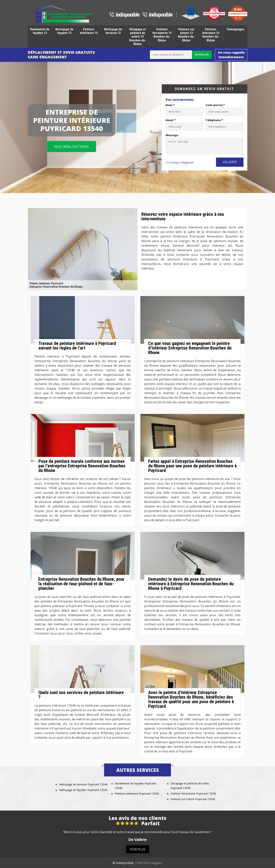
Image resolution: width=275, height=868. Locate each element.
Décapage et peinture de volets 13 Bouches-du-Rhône (138, 37)
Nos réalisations (72, 147)
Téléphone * (214, 120)
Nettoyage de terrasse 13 (113, 31)
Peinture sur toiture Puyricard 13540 (193, 799)
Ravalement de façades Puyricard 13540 (135, 786)
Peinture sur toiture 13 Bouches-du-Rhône (186, 35)
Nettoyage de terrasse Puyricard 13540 (83, 784)
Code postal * (215, 105)
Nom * (170, 105)
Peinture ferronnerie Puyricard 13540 (193, 794)
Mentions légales (150, 863)
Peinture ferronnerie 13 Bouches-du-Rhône (162, 35)
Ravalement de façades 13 (40, 31)
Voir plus (138, 849)
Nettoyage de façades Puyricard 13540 (83, 790)
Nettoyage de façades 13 (64, 31)
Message (172, 135)
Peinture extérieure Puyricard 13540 (137, 794)
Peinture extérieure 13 (89, 31)
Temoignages (235, 29)
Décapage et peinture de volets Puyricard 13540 (190, 786)
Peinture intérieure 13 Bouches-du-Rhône (211, 35)
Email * (171, 120)
